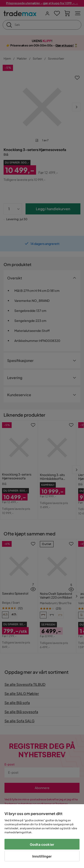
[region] (42, 836)
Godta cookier (42, 844)
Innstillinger (42, 856)
